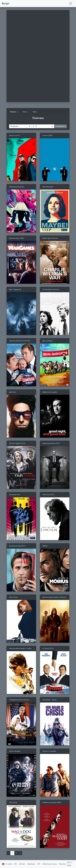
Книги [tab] (26, 112)
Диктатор (12, 392)
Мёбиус (45, 546)
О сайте (9, 864)
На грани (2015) (48, 648)
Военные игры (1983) (16, 238)
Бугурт (6, 3)
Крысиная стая (14, 495)
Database (31, 864)
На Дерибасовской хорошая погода (19, 700)
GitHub (22, 864)
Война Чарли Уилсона (50, 238)
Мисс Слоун (13, 597)
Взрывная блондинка (17, 187)
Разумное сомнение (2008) (52, 802)
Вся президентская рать (51, 289)
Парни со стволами (49, 751)
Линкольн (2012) (48, 495)
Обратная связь (50, 864)
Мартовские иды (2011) (17, 546)
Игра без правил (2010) (17, 443)
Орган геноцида (15, 751)
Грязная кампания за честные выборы (20, 341)
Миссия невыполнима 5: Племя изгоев (20, 649)
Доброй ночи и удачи (50, 392)
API (39, 864)
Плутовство (13, 802)
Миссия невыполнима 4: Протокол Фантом (55, 597)
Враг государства (15, 289)
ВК (16, 864)
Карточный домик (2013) (51, 443)
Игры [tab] (36, 112)
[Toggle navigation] (71, 3)
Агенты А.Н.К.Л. (15, 136)
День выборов (47, 341)
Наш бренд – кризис (50, 700)
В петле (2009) (47, 136)
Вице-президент (48, 187)
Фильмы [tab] (14, 112)
